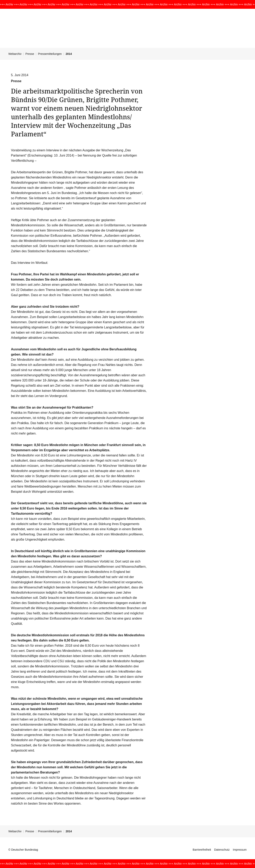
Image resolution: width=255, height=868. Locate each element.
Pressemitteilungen (50, 54)
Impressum (240, 850)
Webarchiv (15, 54)
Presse (30, 54)
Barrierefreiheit (202, 850)
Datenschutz (222, 850)
